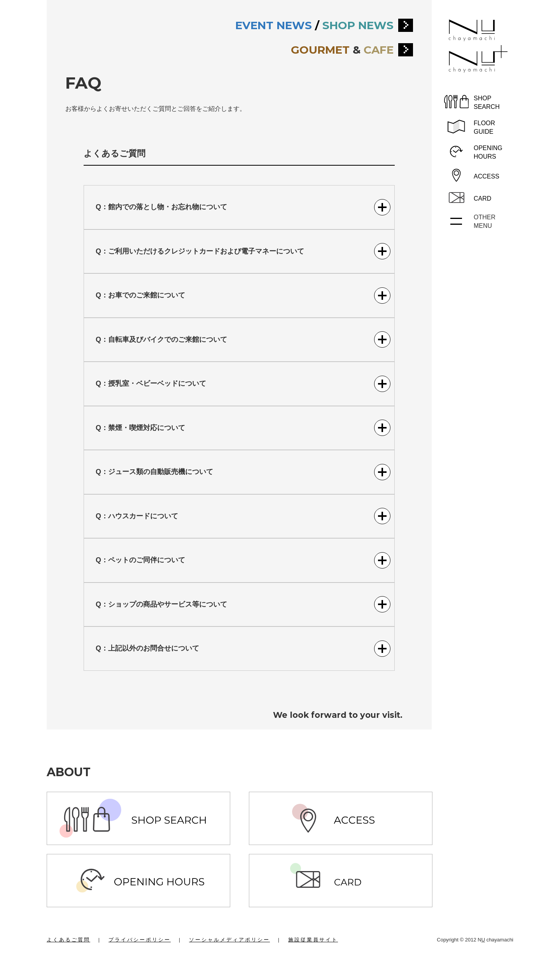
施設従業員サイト (313, 940)
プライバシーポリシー (140, 940)
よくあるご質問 (68, 940)
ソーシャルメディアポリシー (229, 940)
